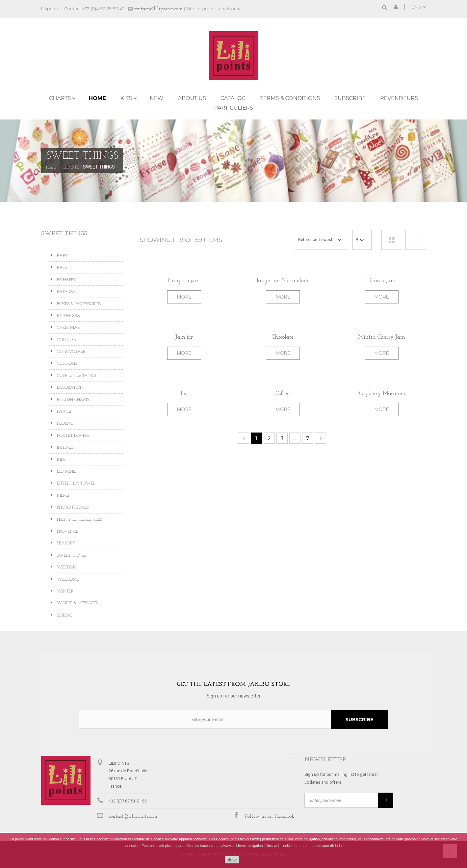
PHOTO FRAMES (72, 507)
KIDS (61, 460)
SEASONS (65, 543)
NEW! (157, 98)
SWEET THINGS (71, 555)
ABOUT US (192, 98)
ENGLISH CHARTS (73, 400)
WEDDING (66, 567)
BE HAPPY (66, 280)
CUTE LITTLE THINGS (76, 376)
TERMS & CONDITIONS (290, 98)
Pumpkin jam (184, 281)
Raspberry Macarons (382, 394)
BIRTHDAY (66, 292)
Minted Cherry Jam (382, 337)
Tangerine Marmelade (283, 281)
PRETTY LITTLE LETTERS (79, 520)
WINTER (65, 591)
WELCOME (67, 579)
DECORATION (69, 388)
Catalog (233, 98)
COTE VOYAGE (70, 352)
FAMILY (64, 412)
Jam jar (184, 337)
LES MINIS (66, 472)
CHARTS (60, 98)
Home (97, 98)
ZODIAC (64, 615)
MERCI (62, 496)
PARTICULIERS (233, 108)
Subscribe (350, 98)
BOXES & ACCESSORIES (78, 304)
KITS (126, 98)
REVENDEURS (399, 98)
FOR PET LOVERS (73, 436)
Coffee (283, 394)
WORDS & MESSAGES (77, 603)
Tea (184, 394)
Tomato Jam (382, 281)
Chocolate (283, 337)
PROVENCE (67, 531)
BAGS (61, 268)
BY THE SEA (68, 316)
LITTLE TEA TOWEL (76, 483)
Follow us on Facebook (270, 816)
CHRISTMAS (68, 328)
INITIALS (64, 447)
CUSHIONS (66, 364)
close (232, 860)
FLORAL (64, 423)
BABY (62, 256)
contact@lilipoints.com (158, 9)
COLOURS (66, 340)
